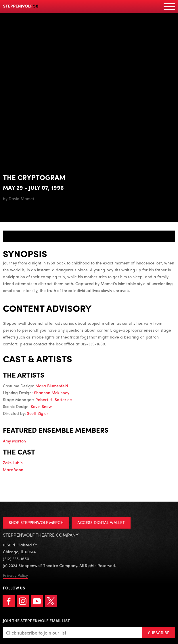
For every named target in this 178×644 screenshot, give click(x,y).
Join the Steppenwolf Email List (36, 620)
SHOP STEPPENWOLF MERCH (36, 522)
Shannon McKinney (52, 392)
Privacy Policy (15, 575)
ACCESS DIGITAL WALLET (101, 522)
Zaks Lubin (13, 463)
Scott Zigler (38, 413)
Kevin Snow (41, 406)
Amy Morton (14, 441)
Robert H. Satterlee (54, 399)
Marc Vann (13, 469)
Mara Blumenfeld (52, 386)
